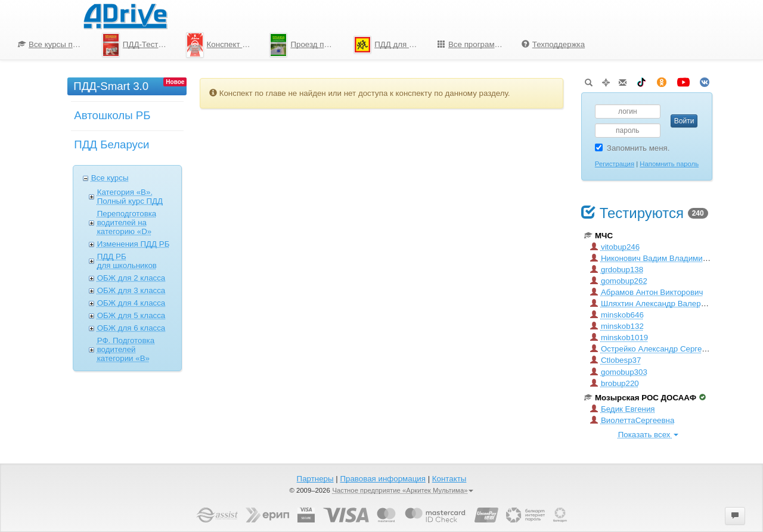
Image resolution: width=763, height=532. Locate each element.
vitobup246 (615, 247)
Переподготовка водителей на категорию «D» (127, 223)
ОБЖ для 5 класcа (131, 315)
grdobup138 (617, 270)
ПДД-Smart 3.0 (111, 86)
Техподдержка (553, 44)
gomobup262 (619, 281)
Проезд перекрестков (307, 45)
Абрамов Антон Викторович (646, 292)
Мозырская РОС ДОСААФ (645, 398)
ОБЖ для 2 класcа (131, 278)
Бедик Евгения (623, 409)
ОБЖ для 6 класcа (131, 328)
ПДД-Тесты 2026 (139, 45)
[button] (735, 516)
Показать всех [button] (648, 435)
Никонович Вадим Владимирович (657, 258)
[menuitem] (51, 45)
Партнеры (315, 479)
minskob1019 (619, 337)
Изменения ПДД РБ (134, 244)
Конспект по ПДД (224, 45)
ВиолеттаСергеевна (632, 420)
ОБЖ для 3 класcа (131, 290)
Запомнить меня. (632, 148)
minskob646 (617, 315)
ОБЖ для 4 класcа (131, 303)
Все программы (472, 44)
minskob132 (617, 326)
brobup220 (615, 383)
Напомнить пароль (669, 164)
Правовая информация (382, 479)
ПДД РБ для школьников (127, 261)
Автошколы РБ (112, 115)
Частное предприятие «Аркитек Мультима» (403, 490)
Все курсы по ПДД (55, 44)
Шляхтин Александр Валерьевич (656, 304)
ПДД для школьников (391, 45)
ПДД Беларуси (111, 144)
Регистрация (615, 164)
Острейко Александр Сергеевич (655, 349)
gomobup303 (619, 372)
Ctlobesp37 (615, 360)
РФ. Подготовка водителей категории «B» (126, 349)
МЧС (598, 236)
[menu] (301, 45)
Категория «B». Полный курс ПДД (130, 197)
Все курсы (110, 178)
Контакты (449, 479)
